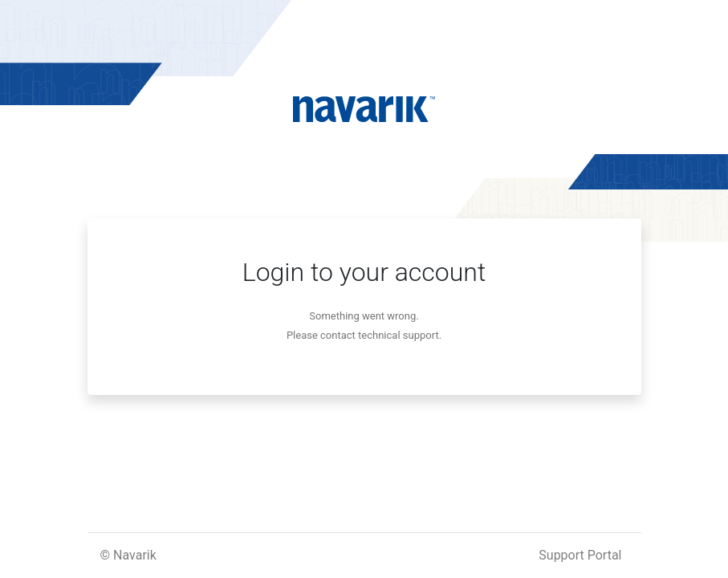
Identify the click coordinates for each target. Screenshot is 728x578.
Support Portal (580, 555)
